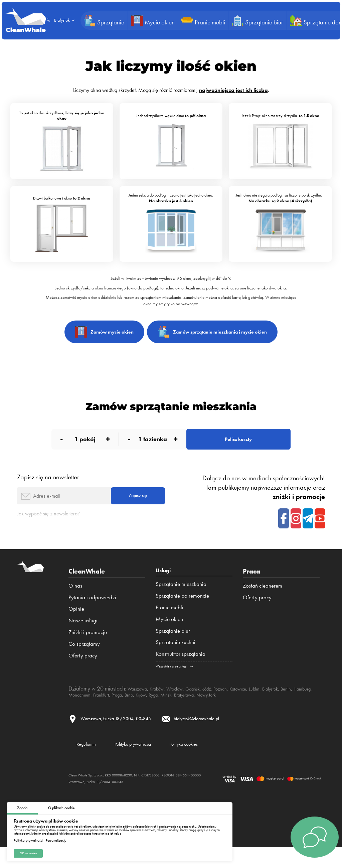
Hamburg (95, 711)
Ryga (212, 711)
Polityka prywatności (28, 838)
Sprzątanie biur (173, 647)
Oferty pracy (83, 670)
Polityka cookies (218, 763)
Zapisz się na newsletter (48, 486)
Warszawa (140, 705)
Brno (182, 711)
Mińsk (227, 711)
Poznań (241, 705)
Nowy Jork (278, 711)
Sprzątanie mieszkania (181, 600)
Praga (168, 711)
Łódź (225, 705)
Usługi (165, 586)
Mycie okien (169, 635)
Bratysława (250, 711)
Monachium (122, 711)
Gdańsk (208, 705)
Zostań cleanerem (263, 600)
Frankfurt (148, 711)
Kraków (164, 705)
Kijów (197, 711)
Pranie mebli (169, 623)
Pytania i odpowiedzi (92, 612)
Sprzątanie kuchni (176, 658)
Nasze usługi (83, 635)
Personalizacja (56, 838)
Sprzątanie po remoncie (182, 612)
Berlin (75, 711)
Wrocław (186, 705)
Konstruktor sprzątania (181, 670)
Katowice (263, 705)
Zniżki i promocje (88, 647)
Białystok (303, 705)
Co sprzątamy (84, 658)
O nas (75, 600)
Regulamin (91, 763)
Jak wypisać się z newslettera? (57, 528)
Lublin (283, 705)
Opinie (76, 623)
